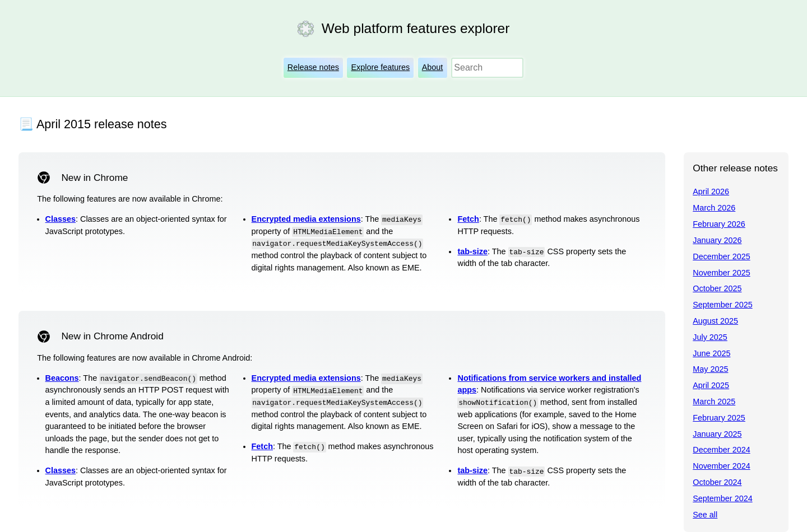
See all (705, 515)
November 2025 (721, 273)
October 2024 (717, 482)
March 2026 (714, 208)
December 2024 (721, 450)
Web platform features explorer (416, 28)
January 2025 (717, 434)
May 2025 (710, 369)
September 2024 (722, 498)
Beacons (62, 378)
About (433, 67)
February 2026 (719, 224)
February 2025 (719, 418)
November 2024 (721, 466)
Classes (61, 219)
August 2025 (715, 321)
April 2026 (711, 192)
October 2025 (717, 288)
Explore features (380, 67)
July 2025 (710, 337)
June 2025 (711, 353)
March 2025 (714, 402)
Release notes (313, 67)
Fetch (468, 219)
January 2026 (717, 240)
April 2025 (711, 385)
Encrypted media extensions (306, 219)
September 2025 (722, 305)
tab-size (472, 251)
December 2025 (721, 256)
